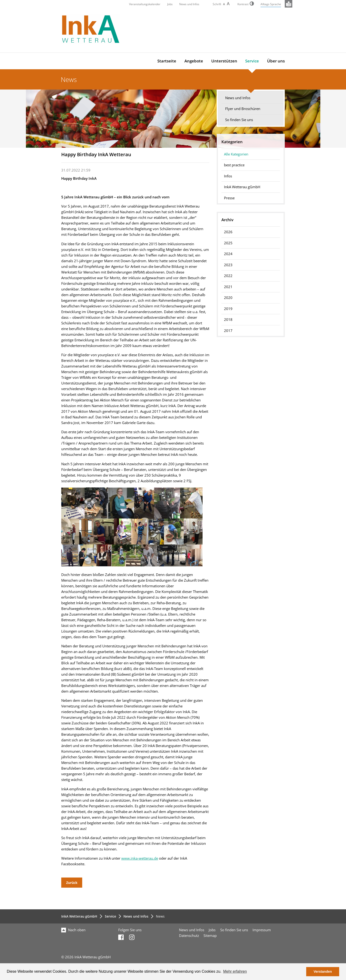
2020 (228, 298)
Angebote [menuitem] (194, 61)
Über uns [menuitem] (276, 61)
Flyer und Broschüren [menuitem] (243, 109)
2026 (228, 232)
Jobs (170, 4)
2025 (228, 243)
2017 (228, 331)
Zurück (72, 883)
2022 (228, 276)
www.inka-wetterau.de (140, 858)
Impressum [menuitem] (262, 930)
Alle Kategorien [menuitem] (236, 154)
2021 (228, 287)
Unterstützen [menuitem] (224, 61)
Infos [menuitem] (228, 176)
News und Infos (189, 4)
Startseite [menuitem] (167, 61)
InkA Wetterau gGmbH (79, 916)
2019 (228, 309)
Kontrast (246, 4)
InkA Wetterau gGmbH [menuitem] (242, 187)
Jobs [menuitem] (212, 930)
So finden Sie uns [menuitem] (239, 120)
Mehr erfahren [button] (235, 971)
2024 (228, 254)
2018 (228, 320)
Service (110, 916)
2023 (228, 265)
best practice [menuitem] (234, 165)
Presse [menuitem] (229, 198)
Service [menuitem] (252, 61)
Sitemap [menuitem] (210, 936)
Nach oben (73, 930)
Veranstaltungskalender (145, 4)
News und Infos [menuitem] (238, 98)
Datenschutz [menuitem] (189, 936)
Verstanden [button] (323, 972)
